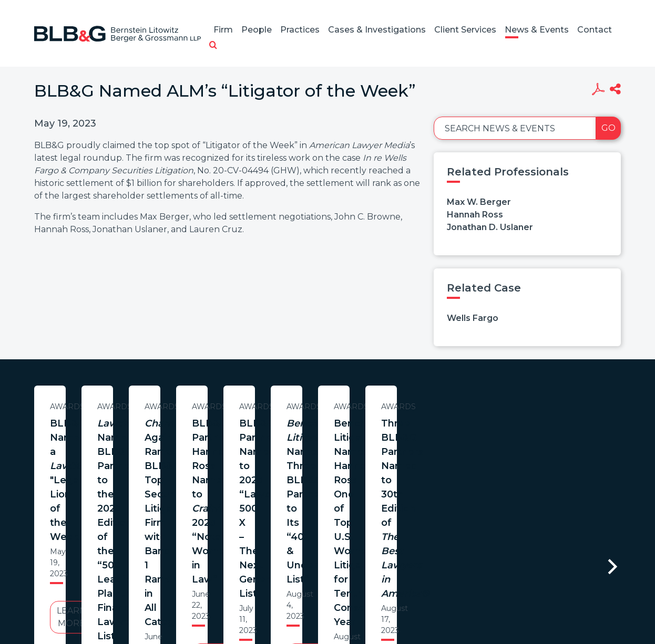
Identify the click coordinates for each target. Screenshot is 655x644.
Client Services (465, 30)
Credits (390, 607)
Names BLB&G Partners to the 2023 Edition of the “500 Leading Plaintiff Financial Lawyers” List (354, 445)
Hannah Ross (475, 215)
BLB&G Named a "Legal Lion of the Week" (136, 430)
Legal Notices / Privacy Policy (308, 607)
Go (608, 128)
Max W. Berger (479, 202)
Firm (223, 30)
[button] (213, 46)
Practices (300, 30)
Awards (136, 407)
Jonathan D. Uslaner (490, 227)
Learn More (136, 489)
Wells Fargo (473, 318)
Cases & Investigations (377, 30)
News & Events (537, 30)
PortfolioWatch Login (456, 607)
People (257, 30)
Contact (595, 30)
